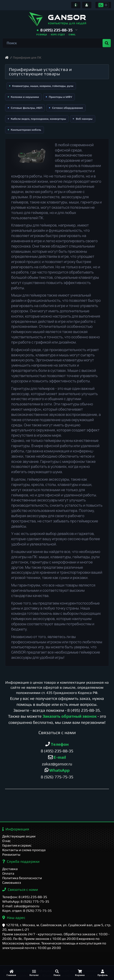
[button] (57, 30)
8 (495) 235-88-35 (84, 710)
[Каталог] (34, 973)
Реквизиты (11, 854)
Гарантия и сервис (17, 845)
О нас (7, 841)
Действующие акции (19, 836)
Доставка (10, 869)
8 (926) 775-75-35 (57, 777)
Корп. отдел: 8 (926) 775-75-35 (27, 911)
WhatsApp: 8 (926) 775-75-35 (26, 901)
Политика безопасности (22, 878)
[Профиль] (103, 973)
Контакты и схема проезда (24, 850)
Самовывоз (12, 882)
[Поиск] (57, 973)
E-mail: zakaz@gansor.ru (21, 906)
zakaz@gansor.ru (57, 764)
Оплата (8, 873)
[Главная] (11, 973)
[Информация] (76, 5)
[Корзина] (80, 973)
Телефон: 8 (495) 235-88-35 (25, 897)
